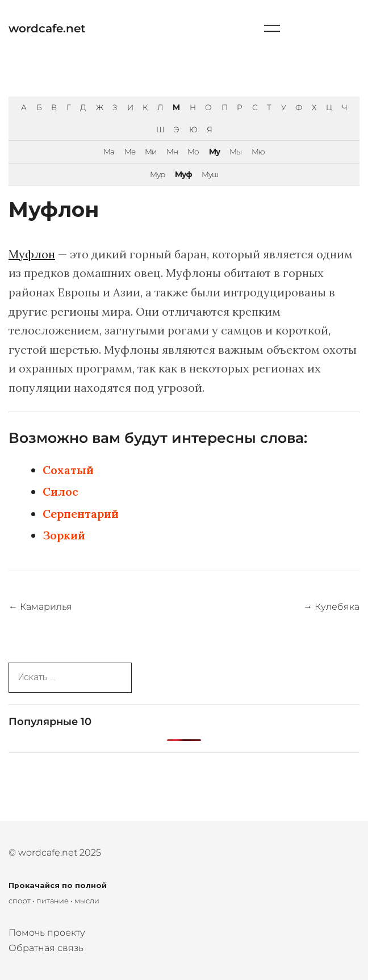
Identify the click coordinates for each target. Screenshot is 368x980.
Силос (60, 491)
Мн (172, 152)
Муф (183, 174)
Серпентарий (81, 514)
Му (214, 152)
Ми (150, 152)
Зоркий (64, 535)
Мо (193, 152)
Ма (109, 152)
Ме (130, 152)
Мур (157, 174)
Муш (210, 174)
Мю (258, 152)
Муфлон (32, 254)
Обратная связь (46, 948)
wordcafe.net (47, 28)
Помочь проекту (47, 933)
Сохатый (68, 470)
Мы (235, 152)
